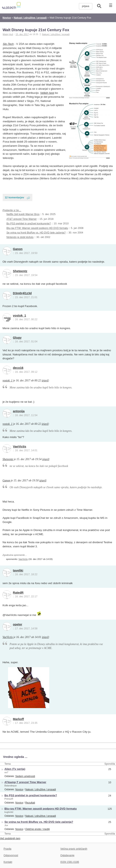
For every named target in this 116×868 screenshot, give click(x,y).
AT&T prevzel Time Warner (22, 219)
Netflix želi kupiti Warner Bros (23, 214)
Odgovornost (11, 855)
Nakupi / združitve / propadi (56, 34)
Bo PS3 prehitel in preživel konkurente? (29, 224)
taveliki (18, 570)
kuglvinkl (9, 812)
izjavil (45, 380)
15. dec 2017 (22, 34)
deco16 (18, 368)
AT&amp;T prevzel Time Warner (25, 782)
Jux (6, 825)
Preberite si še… (12, 210)
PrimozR (9, 799)
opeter (18, 624)
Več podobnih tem (10, 838)
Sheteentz (20, 271)
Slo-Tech (8, 44)
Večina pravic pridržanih (74, 849)
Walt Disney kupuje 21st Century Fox (36, 30)
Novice (19, 789)
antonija (19, 411)
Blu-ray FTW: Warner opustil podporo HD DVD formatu (37, 228)
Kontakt (8, 862)
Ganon (18, 249)
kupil (16, 52)
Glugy (17, 338)
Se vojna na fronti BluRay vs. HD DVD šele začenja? (36, 233)
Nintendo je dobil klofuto (20, 237)
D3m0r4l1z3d (22, 293)
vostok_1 (20, 316)
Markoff (18, 719)
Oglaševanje (67, 855)
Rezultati (30, 803)
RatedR (18, 593)
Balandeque (11, 786)
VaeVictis (20, 447)
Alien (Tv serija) (15, 769)
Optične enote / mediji (37, 829)
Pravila (7, 849)
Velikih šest (47, 93)
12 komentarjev (14, 197)
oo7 (6, 772)
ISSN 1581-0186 (70, 862)
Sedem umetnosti (25, 776)
